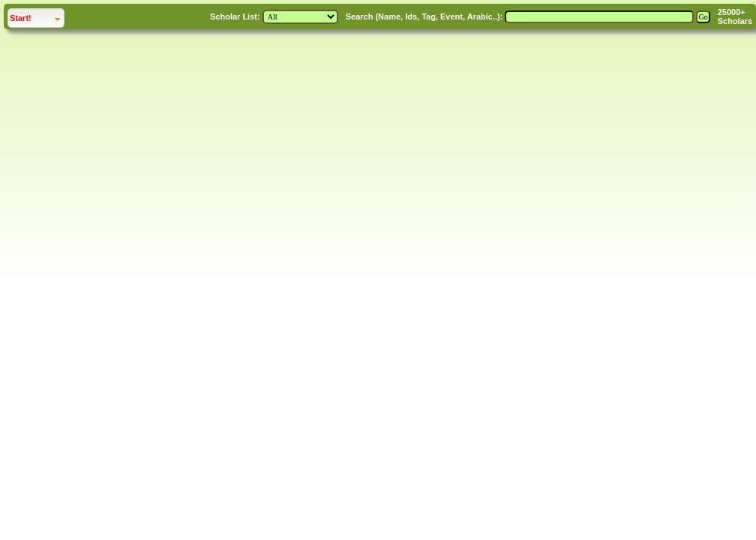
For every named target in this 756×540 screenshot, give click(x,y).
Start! (21, 18)
